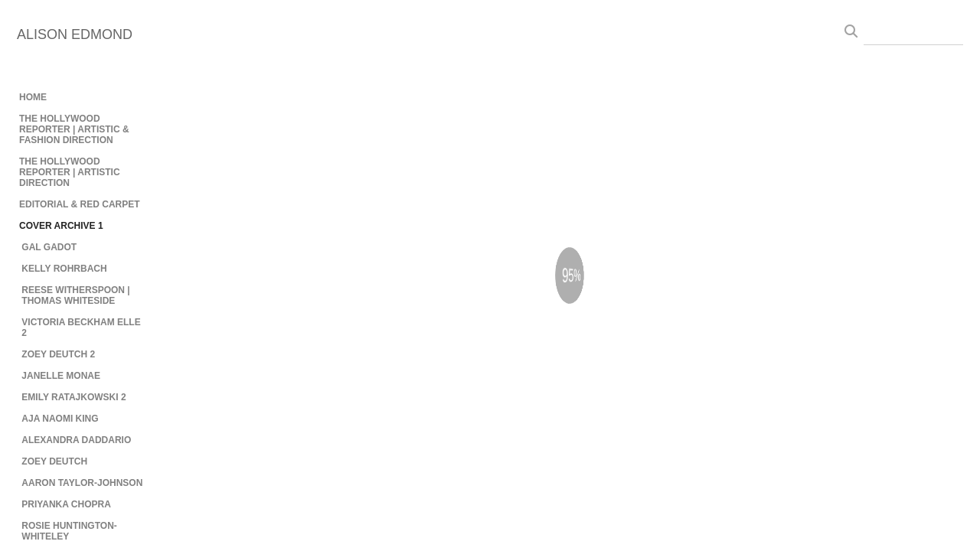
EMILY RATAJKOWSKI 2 (73, 397)
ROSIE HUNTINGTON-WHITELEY (69, 531)
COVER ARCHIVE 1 (61, 226)
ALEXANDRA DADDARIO (76, 440)
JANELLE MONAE (61, 376)
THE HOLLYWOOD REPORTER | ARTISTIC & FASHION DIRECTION (74, 129)
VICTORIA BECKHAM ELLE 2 (81, 328)
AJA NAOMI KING (60, 419)
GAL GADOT (49, 247)
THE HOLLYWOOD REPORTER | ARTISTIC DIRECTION (70, 172)
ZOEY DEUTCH (54, 461)
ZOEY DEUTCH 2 (58, 354)
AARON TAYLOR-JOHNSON (82, 483)
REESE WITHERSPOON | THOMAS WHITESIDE (75, 295)
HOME (33, 97)
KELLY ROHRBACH (64, 269)
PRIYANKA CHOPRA (66, 504)
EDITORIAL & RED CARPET (80, 204)
